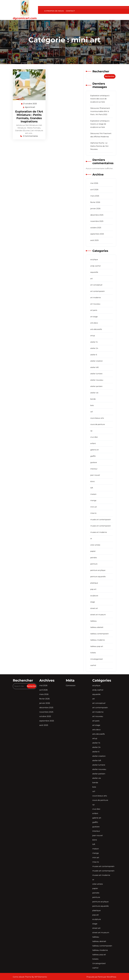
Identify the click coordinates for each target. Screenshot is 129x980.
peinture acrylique (98, 570)
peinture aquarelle (98, 577)
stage (93, 602)
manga (93, 500)
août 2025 (94, 240)
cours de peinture (98, 424)
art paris (94, 310)
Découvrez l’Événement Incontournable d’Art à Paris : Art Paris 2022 (100, 111)
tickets (93, 653)
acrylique (94, 259)
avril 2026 (94, 190)
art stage (94, 317)
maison (93, 494)
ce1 (92, 412)
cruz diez (94, 437)
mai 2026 (94, 183)
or (91, 538)
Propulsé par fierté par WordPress (101, 977)
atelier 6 (94, 355)
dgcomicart (30, 107)
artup (93, 336)
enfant (93, 443)
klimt (92, 481)
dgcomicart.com (25, 18)
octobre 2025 (96, 228)
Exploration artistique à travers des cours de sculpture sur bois (100, 99)
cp (91, 431)
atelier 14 (94, 342)
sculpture (94, 596)
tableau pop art (97, 646)
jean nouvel (95, 475)
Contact (70, 11)
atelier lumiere (96, 374)
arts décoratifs (96, 329)
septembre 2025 (97, 234)
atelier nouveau (97, 380)
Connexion (71, 685)
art (92, 279)
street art (94, 608)
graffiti (93, 456)
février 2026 (95, 202)
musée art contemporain (101, 520)
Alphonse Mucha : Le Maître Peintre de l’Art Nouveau (99, 146)
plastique (94, 583)
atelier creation (97, 361)
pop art (93, 589)
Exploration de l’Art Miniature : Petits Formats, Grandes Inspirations (29, 116)
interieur (94, 469)
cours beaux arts (97, 418)
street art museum (98, 615)
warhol (93, 665)
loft (92, 488)
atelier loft (94, 367)
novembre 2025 (97, 221)
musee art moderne (99, 532)
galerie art (95, 450)
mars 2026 (95, 196)
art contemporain (98, 291)
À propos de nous (54, 11)
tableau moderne (98, 640)
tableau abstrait (97, 627)
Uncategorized (96, 659)
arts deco (94, 323)
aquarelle (94, 272)
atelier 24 (94, 348)
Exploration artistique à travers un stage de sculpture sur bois (100, 124)
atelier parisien (96, 386)
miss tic (93, 513)
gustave (94, 462)
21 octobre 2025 (30, 104)
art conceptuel (96, 285)
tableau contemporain (100, 634)
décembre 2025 (97, 215)
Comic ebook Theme (22, 977)
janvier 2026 (95, 208)
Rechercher (101, 71)
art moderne (96, 297)
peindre (94, 558)
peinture (94, 564)
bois (92, 405)
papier (93, 551)
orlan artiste (95, 545)
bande (93, 399)
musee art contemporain (101, 526)
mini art (73, 47)
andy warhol (95, 266)
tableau (93, 621)
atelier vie (94, 393)
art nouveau (95, 304)
